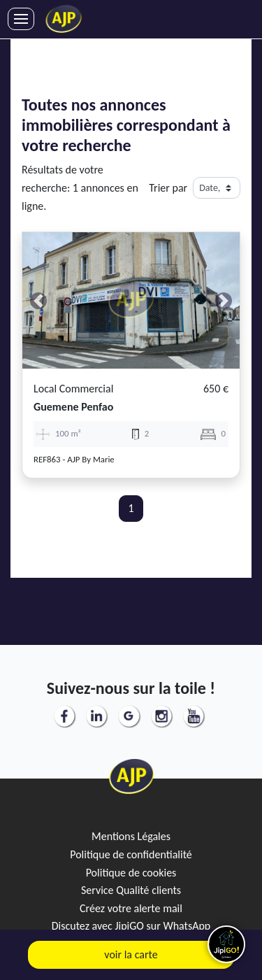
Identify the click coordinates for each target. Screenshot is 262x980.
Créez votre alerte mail (131, 908)
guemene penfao (73, 407)
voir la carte (131, 954)
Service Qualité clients (131, 890)
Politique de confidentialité (131, 854)
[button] (39, 300)
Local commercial (73, 389)
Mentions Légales (131, 836)
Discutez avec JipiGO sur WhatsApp (131, 926)
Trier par (168, 188)
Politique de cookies (131, 873)
